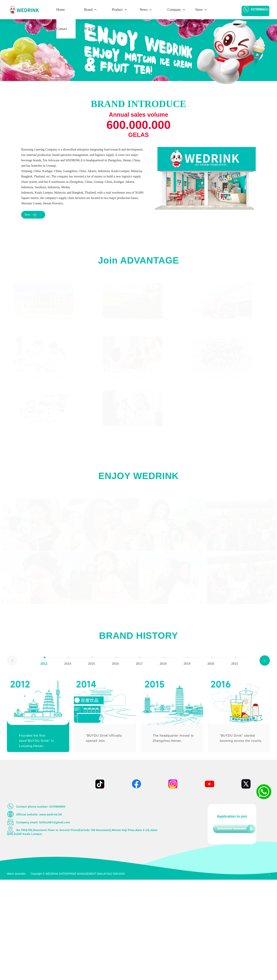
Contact (62, 29)
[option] (44, 761)
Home (61, 10)
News (146, 10)
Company (177, 10)
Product (120, 10)
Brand (91, 10)
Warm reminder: (17, 974)
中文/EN (90, 29)
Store (201, 10)
